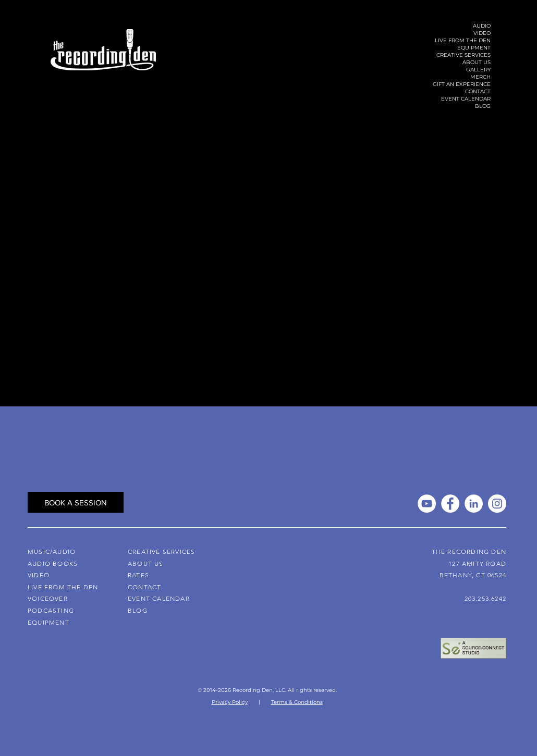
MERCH (480, 77)
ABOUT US (477, 62)
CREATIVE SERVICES (463, 55)
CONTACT (478, 91)
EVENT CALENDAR (466, 99)
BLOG (483, 106)
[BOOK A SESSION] (76, 502)
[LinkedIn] (474, 504)
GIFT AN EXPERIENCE (462, 84)
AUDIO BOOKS (53, 563)
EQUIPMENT (474, 48)
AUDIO (482, 26)
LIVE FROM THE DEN (463, 40)
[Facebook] (450, 504)
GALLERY (478, 70)
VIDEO (482, 33)
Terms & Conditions (297, 702)
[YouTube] (427, 504)
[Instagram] (497, 504)
